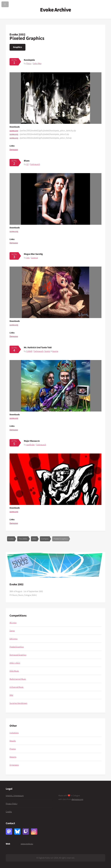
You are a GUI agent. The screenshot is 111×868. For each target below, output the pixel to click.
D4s (28, 258)
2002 (34, 539)
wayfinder (30, 445)
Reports (13, 757)
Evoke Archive (55, 10)
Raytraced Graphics (18, 655)
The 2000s (23, 539)
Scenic (47, 351)
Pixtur (29, 63)
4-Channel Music (17, 687)
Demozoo (14, 150)
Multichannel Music (18, 679)
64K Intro (14, 639)
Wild (11, 695)
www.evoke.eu (27, 844)
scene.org (14, 131)
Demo (12, 631)
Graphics (17, 47)
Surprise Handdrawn (18, 703)
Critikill (29, 351)
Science (34, 258)
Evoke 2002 (17, 35)
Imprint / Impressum (15, 796)
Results (13, 741)
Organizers (14, 765)
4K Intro (13, 623)
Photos (13, 749)
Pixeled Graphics (61, 539)
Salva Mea (37, 63)
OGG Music (14, 671)
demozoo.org (77, 799)
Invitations (14, 733)
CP (27, 164)
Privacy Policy (12, 804)
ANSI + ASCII (15, 663)
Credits (9, 812)
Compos (45, 539)
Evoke (11, 539)
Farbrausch (35, 164)
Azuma (55, 351)
